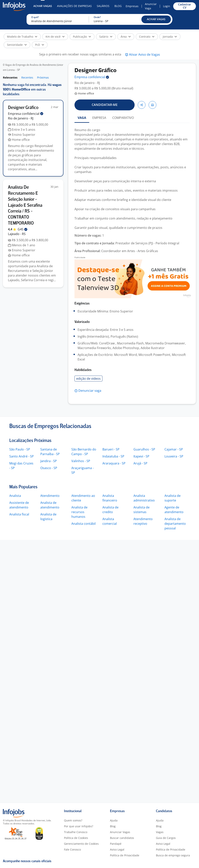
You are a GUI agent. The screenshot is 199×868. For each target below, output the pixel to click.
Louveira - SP (174, 456)
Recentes (27, 77)
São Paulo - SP (20, 449)
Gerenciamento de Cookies (81, 844)
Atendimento (50, 496)
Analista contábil (83, 524)
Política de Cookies (76, 838)
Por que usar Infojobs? (79, 826)
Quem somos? (73, 820)
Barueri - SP (111, 449)
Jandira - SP (49, 461)
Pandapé (116, 844)
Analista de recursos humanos (79, 512)
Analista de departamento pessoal (175, 524)
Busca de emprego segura (173, 855)
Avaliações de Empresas (74, 6)
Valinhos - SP (81, 461)
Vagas (160, 832)
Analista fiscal (19, 514)
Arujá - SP (140, 463)
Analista (15, 496)
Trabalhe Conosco (76, 832)
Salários (103, 6)
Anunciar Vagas (120, 832)
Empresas (132, 6)
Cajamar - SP (174, 449)
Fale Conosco (72, 849)
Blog (118, 6)
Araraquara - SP (114, 463)
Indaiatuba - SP (113, 456)
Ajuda (114, 820)
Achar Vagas (43, 6)
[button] (156, 19)
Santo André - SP (22, 456)
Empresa (92, 77)
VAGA (82, 118)
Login (167, 6)
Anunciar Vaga (151, 6)
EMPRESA (99, 118)
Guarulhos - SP (144, 449)
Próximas (43, 77)
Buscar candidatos (122, 838)
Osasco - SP (49, 468)
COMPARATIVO (123, 118)
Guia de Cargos (166, 838)
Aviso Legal (117, 849)
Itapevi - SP (141, 456)
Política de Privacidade (125, 855)
